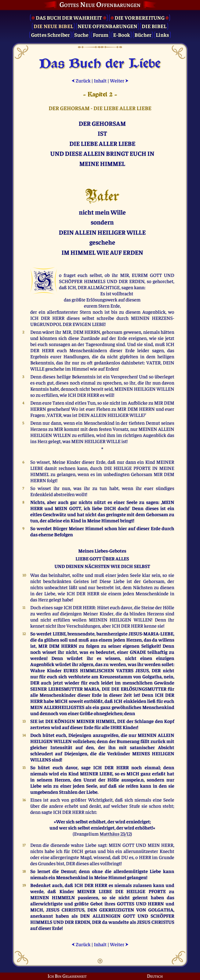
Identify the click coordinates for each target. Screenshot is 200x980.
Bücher (143, 35)
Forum (101, 35)
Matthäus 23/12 (115, 834)
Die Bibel (154, 26)
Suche (81, 35)
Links (162, 35)
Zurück (81, 80)
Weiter (119, 80)
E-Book (122, 35)
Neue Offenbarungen (108, 26)
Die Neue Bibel (53, 26)
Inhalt (100, 80)
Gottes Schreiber (51, 35)
